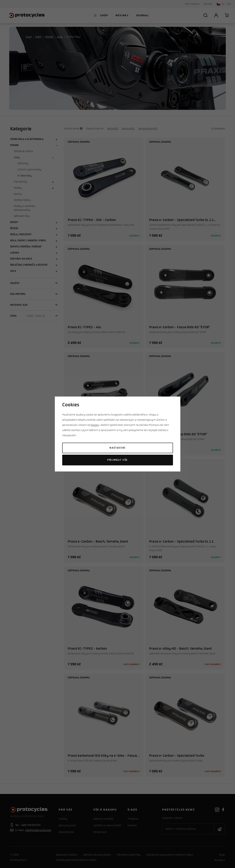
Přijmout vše (117, 460)
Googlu (95, 425)
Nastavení (117, 448)
